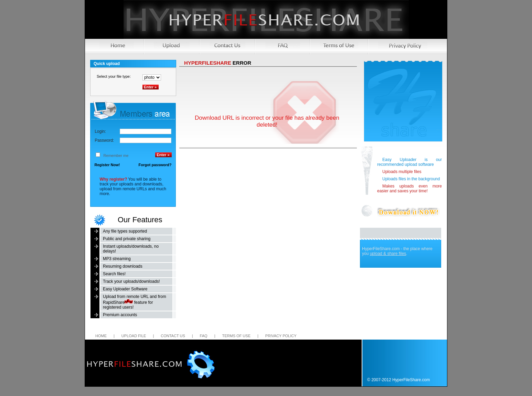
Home (101, 336)
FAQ (204, 336)
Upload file (134, 336)
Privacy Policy (281, 336)
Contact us (173, 336)
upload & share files (388, 254)
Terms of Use (236, 336)
